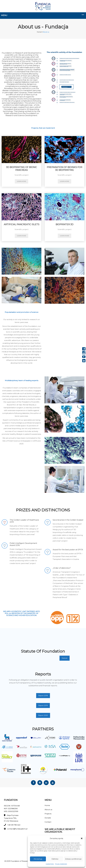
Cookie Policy (50, 864)
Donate (48, 818)
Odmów (55, 859)
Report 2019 (43, 705)
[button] (82, 838)
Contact (48, 822)
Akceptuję (38, 859)
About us (48, 810)
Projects (48, 814)
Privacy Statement (61, 864)
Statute (65, 658)
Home (39, 32)
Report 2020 (43, 715)
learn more (21, 181)
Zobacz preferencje (73, 859)
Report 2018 (43, 696)
